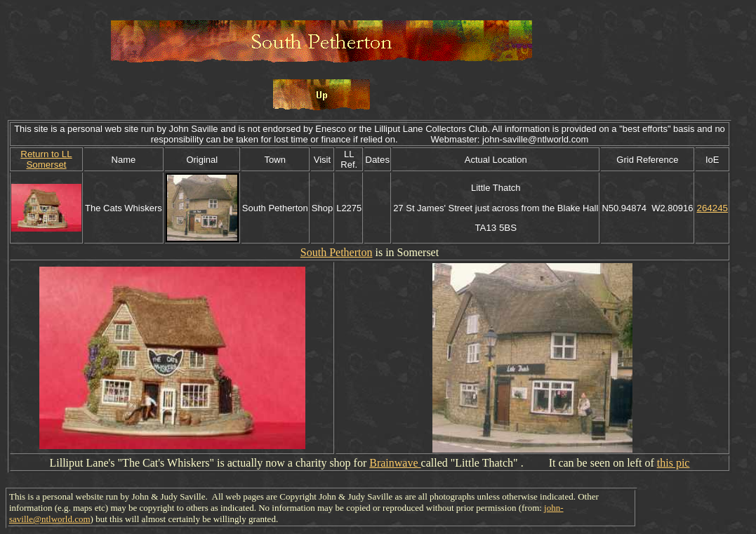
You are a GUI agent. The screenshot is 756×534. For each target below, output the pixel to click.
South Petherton (337, 252)
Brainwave (395, 463)
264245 (712, 208)
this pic (674, 463)
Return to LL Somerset (46, 159)
